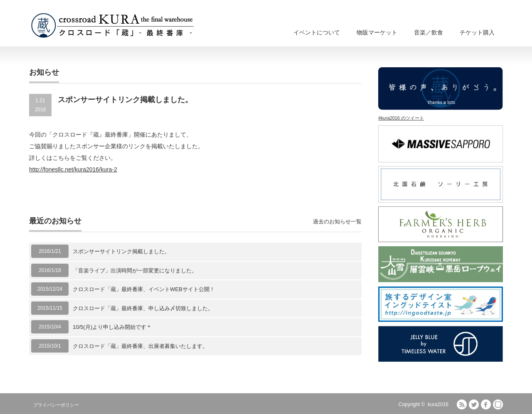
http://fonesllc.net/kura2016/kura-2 (73, 169)
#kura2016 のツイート (401, 118)
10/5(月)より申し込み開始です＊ (112, 327)
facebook (486, 404)
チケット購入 (477, 32)
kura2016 (438, 404)
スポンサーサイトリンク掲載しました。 (121, 251)
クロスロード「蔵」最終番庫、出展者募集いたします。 (140, 346)
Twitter (474, 404)
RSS (462, 404)
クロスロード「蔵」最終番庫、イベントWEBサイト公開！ (144, 289)
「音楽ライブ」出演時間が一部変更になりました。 (135, 271)
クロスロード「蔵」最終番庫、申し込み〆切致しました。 (143, 308)
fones (498, 404)
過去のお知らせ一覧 (337, 222)
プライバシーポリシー (56, 405)
